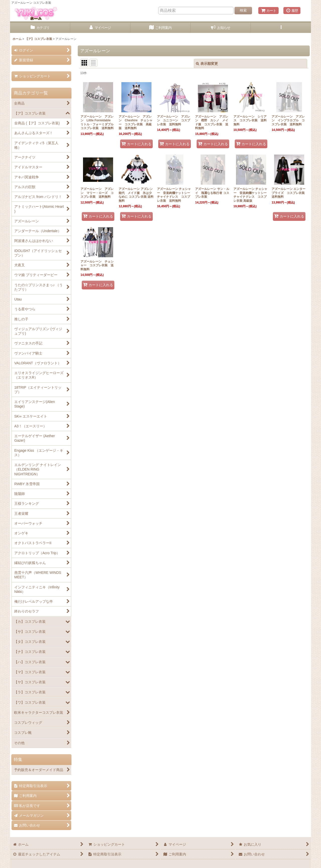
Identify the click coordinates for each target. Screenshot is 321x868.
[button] (281, 28)
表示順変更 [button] (207, 64)
